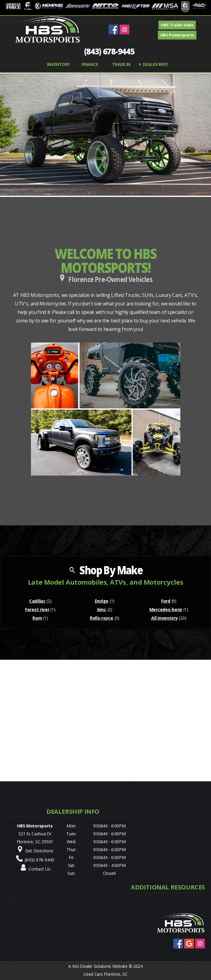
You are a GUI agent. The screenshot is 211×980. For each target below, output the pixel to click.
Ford (166, 601)
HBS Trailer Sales (177, 25)
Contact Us (39, 869)
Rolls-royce (102, 618)
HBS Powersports (177, 35)
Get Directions (39, 851)
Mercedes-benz (166, 609)
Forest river (37, 609)
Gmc (102, 609)
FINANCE (90, 64)
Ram (37, 618)
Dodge (102, 601)
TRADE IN (121, 64)
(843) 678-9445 (109, 51)
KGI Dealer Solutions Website (100, 966)
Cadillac (37, 601)
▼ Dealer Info (153, 64)
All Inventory (164, 618)
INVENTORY (58, 64)
